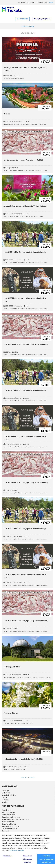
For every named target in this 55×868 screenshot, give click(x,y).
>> (33, 778)
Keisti (51, 2)
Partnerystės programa (10, 826)
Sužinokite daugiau (17, 850)
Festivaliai (5, 800)
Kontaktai (5, 831)
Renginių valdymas (9, 824)
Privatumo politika (8, 812)
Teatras (5, 798)
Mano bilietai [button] (23, 19)
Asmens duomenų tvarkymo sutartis (15, 819)
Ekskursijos (27, 33)
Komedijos (6, 791)
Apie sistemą (7, 810)
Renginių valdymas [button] (42, 19)
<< (22, 778)
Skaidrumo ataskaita (9, 829)
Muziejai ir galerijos (9, 795)
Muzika (4, 802)
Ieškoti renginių (28, 26)
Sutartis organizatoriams (11, 817)
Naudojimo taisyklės (9, 815)
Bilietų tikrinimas (8, 822)
